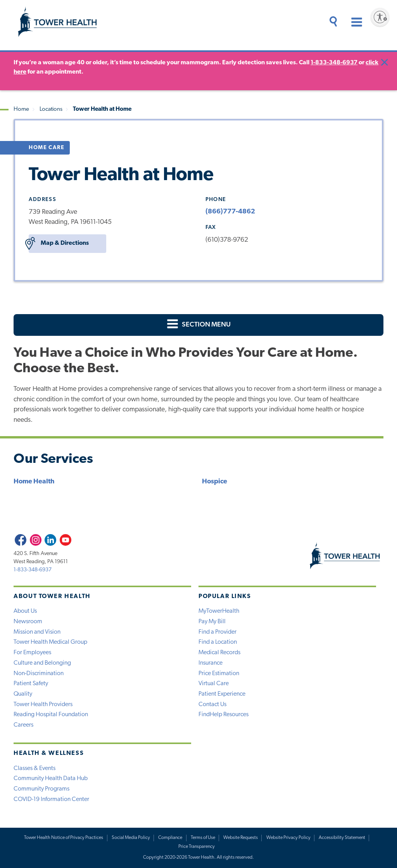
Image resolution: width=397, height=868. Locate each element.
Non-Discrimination (39, 674)
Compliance (170, 838)
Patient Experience (222, 694)
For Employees (32, 653)
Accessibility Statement (342, 838)
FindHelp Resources (224, 715)
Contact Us (212, 705)
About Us (25, 611)
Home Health (34, 482)
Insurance (211, 663)
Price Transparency (197, 847)
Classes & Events (35, 768)
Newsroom (28, 622)
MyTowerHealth (219, 611)
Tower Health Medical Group (50, 642)
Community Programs (41, 789)
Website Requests (241, 838)
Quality (23, 694)
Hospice (215, 482)
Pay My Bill (212, 622)
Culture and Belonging (42, 663)
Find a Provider (217, 632)
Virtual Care (214, 684)
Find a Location (218, 642)
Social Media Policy (131, 838)
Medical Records (219, 653)
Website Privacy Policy (288, 838)
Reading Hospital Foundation (51, 715)
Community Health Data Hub (51, 779)
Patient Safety (31, 684)
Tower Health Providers (43, 705)
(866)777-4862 (230, 212)
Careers (23, 725)
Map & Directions (59, 244)
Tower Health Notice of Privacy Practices (64, 838)
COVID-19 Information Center (51, 799)
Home (21, 109)
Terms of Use (203, 838)
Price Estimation (219, 674)
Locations (51, 109)
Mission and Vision (37, 632)
